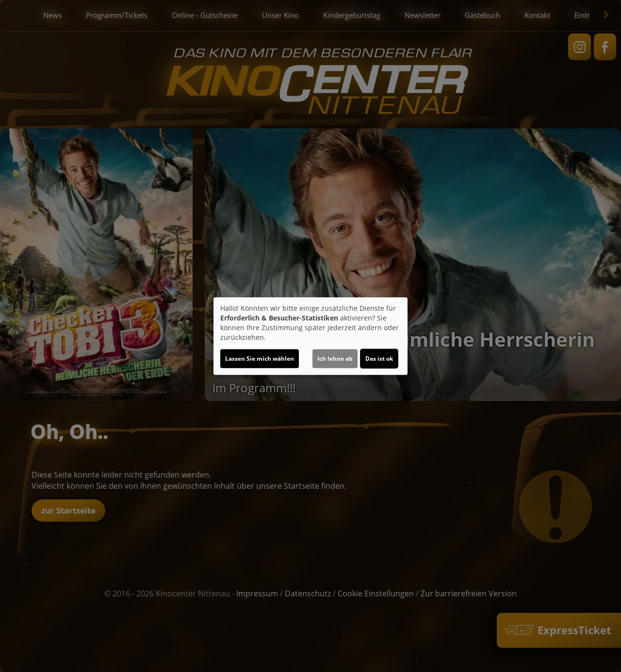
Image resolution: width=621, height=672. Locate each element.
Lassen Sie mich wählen (260, 359)
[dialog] (310, 336)
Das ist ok (379, 359)
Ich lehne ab (335, 359)
